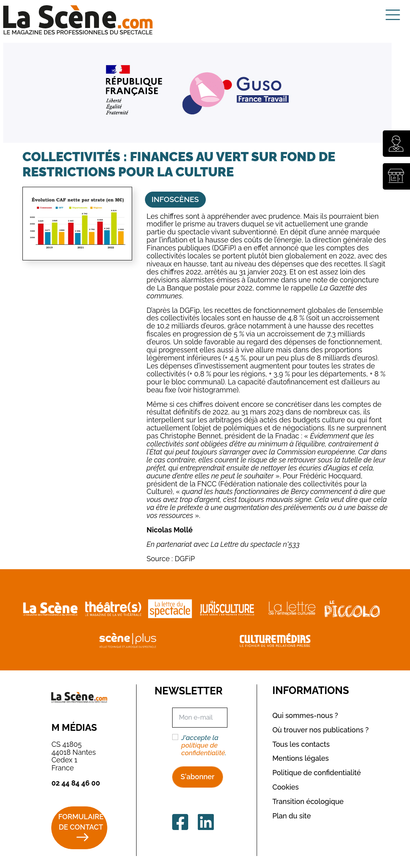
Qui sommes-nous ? (305, 715)
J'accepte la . (204, 745)
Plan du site (291, 816)
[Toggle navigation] (393, 15)
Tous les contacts (301, 744)
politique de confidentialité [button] (203, 749)
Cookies (285, 787)
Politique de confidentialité (317, 773)
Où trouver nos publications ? (321, 730)
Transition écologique (308, 801)
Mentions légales (300, 758)
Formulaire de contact (81, 822)
